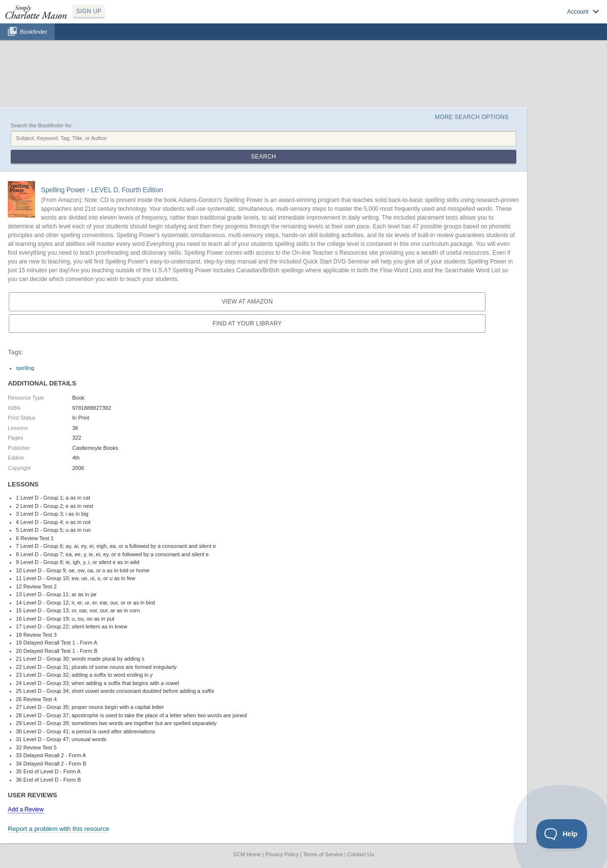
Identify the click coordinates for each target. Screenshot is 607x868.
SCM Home (247, 854)
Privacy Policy (282, 854)
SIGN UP (89, 11)
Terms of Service (323, 854)
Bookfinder (34, 31)
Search (263, 157)
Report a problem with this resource (59, 829)
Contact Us (361, 854)
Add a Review (26, 809)
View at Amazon (247, 302)
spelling (25, 368)
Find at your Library (247, 323)
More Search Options (472, 117)
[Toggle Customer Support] (562, 834)
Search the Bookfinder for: (42, 125)
